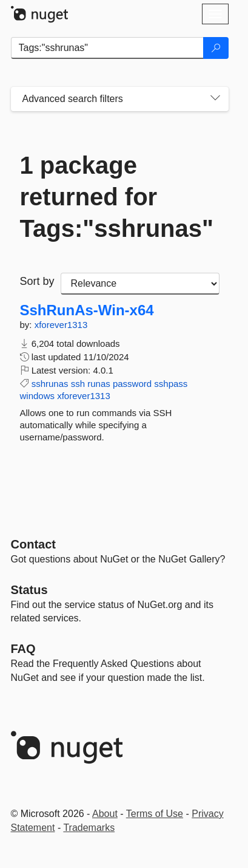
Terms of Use (155, 814)
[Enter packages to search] (107, 48)
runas (99, 384)
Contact (33, 544)
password (132, 384)
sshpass (171, 384)
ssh (78, 384)
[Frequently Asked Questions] (23, 649)
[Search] (216, 48)
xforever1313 (61, 325)
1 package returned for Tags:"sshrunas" (117, 197)
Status (29, 590)
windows (38, 396)
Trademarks (89, 828)
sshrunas (50, 384)
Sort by (37, 281)
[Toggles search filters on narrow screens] (215, 99)
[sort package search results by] (140, 284)
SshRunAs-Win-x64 (87, 310)
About (105, 814)
